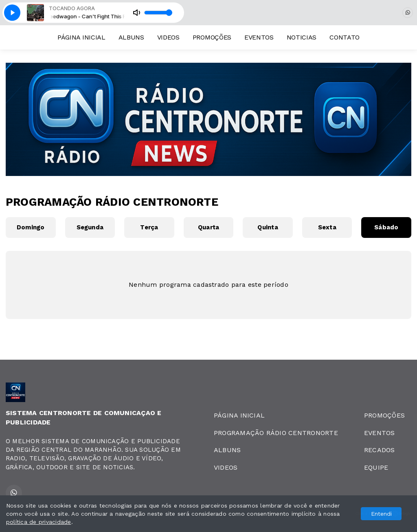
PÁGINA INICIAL (81, 37)
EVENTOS (259, 37)
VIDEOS (168, 37)
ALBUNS (131, 37)
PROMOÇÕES (212, 37)
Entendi (381, 514)
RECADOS (380, 450)
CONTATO (345, 37)
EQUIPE (376, 467)
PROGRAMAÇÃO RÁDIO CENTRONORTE (276, 433)
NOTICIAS (302, 37)
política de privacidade (39, 522)
